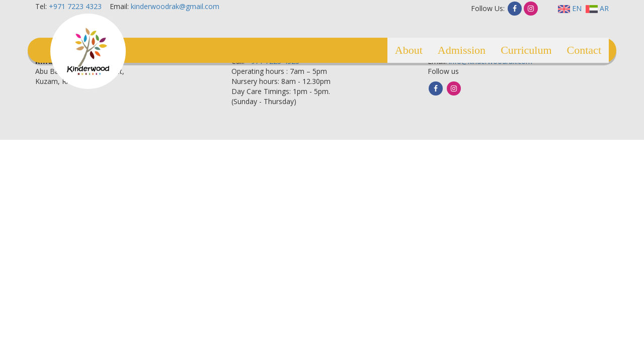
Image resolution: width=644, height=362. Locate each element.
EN (570, 8)
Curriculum (526, 50)
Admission (462, 50)
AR (597, 8)
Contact (584, 50)
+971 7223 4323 (75, 6)
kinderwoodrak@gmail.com (175, 6)
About (409, 50)
